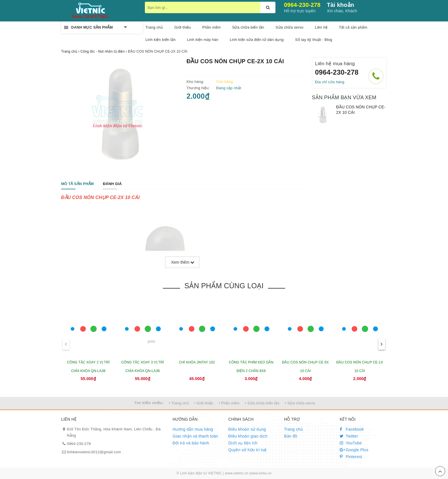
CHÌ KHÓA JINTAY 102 (197, 362)
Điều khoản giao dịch (248, 436)
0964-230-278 (302, 5)
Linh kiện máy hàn (203, 40)
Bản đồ (291, 436)
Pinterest (351, 457)
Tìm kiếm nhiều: (149, 403)
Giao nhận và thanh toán (195, 436)
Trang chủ (293, 429)
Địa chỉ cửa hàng (330, 82)
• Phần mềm (229, 403)
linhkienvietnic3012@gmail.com (94, 452)
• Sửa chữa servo (300, 403)
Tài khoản (340, 5)
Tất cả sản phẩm (353, 27)
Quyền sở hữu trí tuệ (248, 450)
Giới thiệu (183, 27)
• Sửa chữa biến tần (262, 403)
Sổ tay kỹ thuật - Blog (314, 40)
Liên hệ (321, 27)
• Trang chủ (179, 403)
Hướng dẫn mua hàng (193, 429)
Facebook (352, 429)
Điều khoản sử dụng (247, 429)
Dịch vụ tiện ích (243, 443)
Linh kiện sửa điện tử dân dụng (257, 40)
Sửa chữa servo (290, 27)
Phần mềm (211, 27)
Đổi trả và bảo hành (191, 443)
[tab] (77, 184)
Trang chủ (154, 27)
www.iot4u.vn (261, 473)
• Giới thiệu (204, 403)
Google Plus (354, 450)
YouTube (351, 443)
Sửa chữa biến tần (248, 27)
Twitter (349, 436)
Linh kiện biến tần (161, 40)
